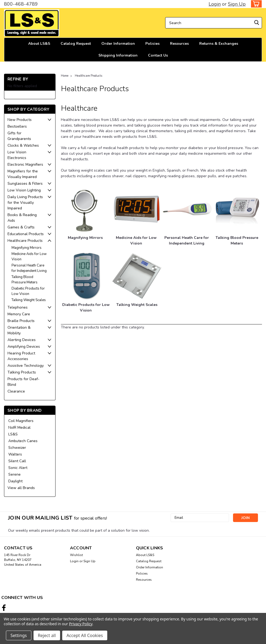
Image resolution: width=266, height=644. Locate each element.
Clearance (16, 391)
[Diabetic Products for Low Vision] (87, 276)
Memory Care (19, 314)
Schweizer (17, 448)
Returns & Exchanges (219, 44)
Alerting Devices (22, 340)
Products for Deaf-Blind (23, 382)
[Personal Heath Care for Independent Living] (187, 209)
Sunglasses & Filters (25, 184)
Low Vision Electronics (17, 155)
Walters (15, 454)
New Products (20, 120)
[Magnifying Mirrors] (85, 209)
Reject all (47, 635)
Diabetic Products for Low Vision (28, 291)
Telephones (18, 307)
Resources (179, 44)
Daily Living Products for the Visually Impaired (25, 203)
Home (65, 76)
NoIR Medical (19, 428)
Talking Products (22, 372)
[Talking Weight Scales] (137, 276)
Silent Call (17, 461)
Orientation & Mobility (19, 330)
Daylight (15, 481)
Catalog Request (76, 44)
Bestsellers (17, 126)
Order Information (118, 44)
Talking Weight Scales (29, 300)
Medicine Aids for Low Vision (29, 257)
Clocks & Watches (23, 145)
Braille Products (21, 321)
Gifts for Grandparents (19, 136)
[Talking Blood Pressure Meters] (237, 209)
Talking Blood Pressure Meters (25, 280)
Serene (14, 474)
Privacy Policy (81, 624)
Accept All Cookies (85, 635)
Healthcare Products (25, 241)
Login (215, 4)
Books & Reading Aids (22, 218)
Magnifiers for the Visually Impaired (23, 174)
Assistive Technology (26, 366)
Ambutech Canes (23, 441)
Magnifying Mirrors (27, 248)
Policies (152, 44)
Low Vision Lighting (24, 190)
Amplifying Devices (24, 347)
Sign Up (237, 4)
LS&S (13, 434)
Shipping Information (118, 55)
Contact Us (158, 55)
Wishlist (76, 555)
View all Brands (21, 488)
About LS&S (39, 44)
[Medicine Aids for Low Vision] (137, 209)
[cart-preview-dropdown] (255, 4)
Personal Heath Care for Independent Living (29, 268)
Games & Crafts (21, 227)
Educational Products (26, 234)
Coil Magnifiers (21, 421)
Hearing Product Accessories (21, 356)
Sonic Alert (18, 468)
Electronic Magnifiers (25, 164)
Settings (19, 635)
